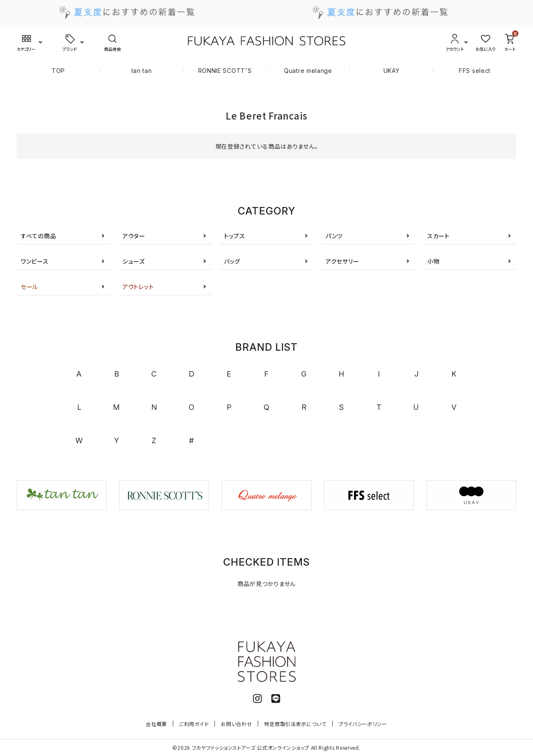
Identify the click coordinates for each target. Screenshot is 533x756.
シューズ (134, 261)
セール (30, 287)
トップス (235, 236)
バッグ (232, 261)
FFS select (475, 71)
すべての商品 (38, 236)
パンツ (334, 236)
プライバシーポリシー (363, 724)
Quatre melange (308, 71)
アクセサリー (342, 261)
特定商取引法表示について (295, 724)
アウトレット (138, 287)
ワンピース (35, 261)
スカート (438, 236)
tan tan (142, 71)
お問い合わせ (236, 724)
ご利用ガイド (194, 724)
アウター (134, 236)
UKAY (392, 71)
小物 (433, 261)
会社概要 (156, 724)
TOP (58, 71)
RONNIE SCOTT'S (225, 71)
